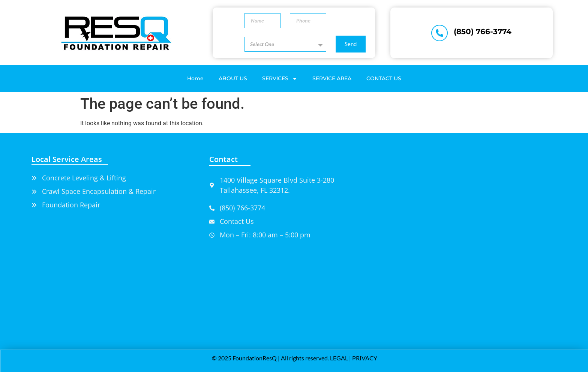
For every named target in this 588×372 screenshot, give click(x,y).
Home (195, 78)
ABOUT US (233, 78)
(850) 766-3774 (483, 31)
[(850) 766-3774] (439, 33)
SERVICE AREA (332, 78)
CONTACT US (384, 78)
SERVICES (280, 79)
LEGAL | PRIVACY (354, 358)
